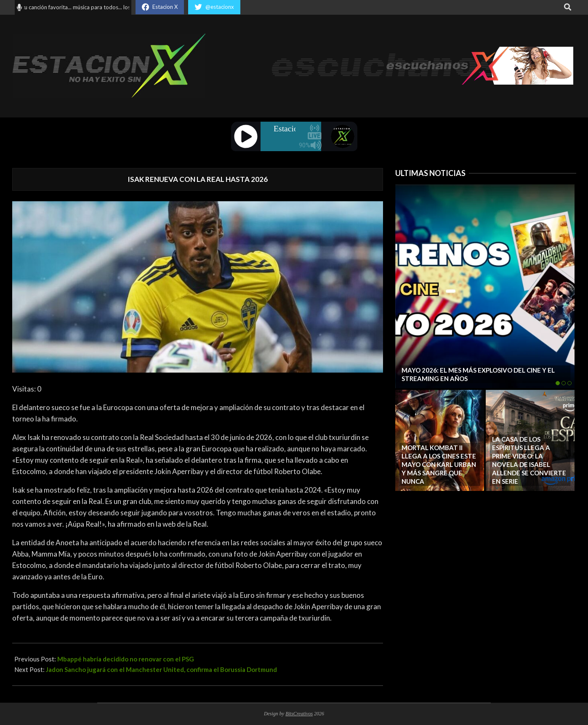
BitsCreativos (299, 714)
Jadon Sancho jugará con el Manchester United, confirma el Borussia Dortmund (161, 669)
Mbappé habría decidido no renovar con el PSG (126, 659)
